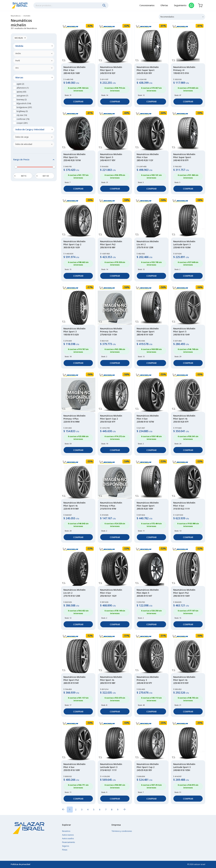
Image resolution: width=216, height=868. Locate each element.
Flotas (65, 850)
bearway (22, 100)
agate (20, 84)
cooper (22, 123)
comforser (23, 119)
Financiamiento (69, 842)
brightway (22, 111)
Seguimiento (180, 6)
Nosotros (66, 831)
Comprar (78, 101)
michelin (20, 38)
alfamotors (23, 88)
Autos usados (68, 838)
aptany (21, 92)
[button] (34, 46)
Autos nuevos (68, 835)
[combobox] (71, 6)
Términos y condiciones (122, 831)
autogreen (22, 96)
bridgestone (24, 107)
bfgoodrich (24, 103)
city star (22, 115)
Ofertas (164, 6)
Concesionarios (147, 6)
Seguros (66, 846)
